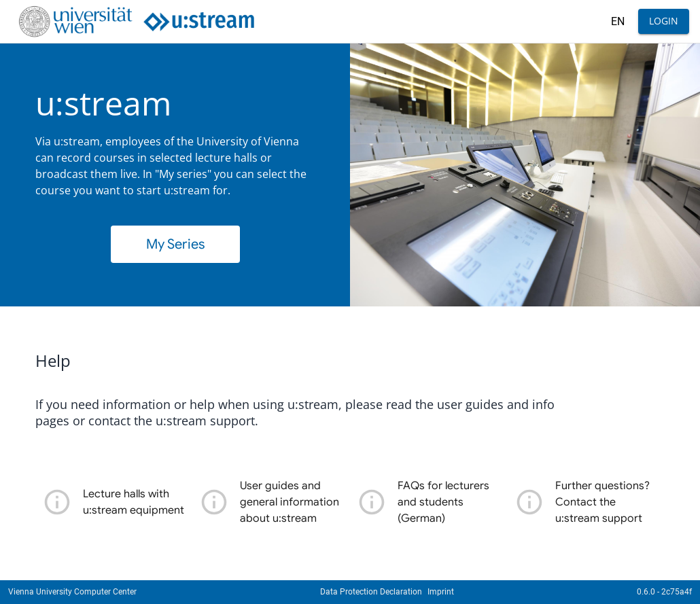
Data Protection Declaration (371, 592)
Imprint (441, 592)
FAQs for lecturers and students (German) (443, 502)
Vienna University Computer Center (72, 592)
